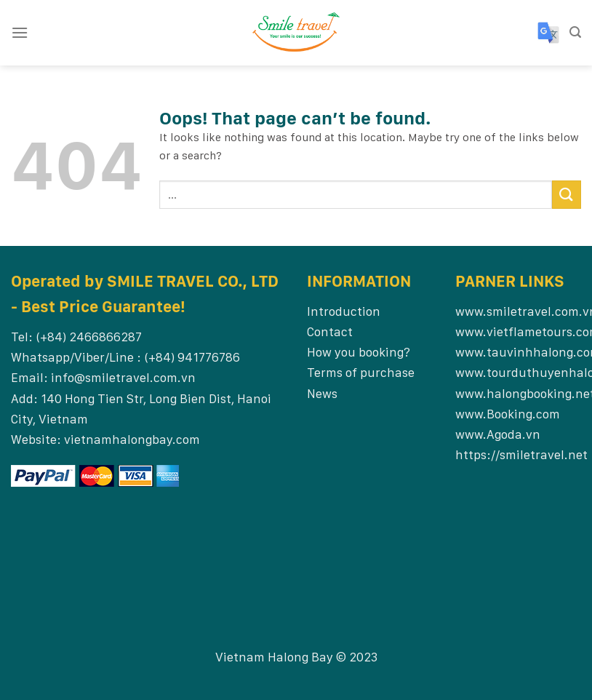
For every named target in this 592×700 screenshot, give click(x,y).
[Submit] (567, 195)
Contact (330, 331)
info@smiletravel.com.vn (123, 377)
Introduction (344, 311)
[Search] (575, 32)
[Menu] (20, 32)
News (322, 393)
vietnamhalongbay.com (132, 439)
